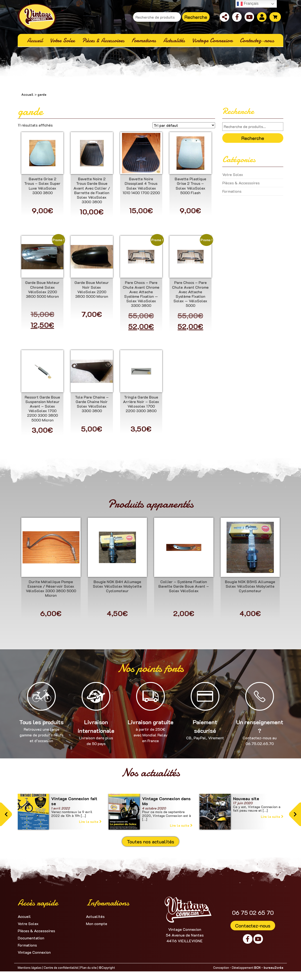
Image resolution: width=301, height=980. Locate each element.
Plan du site (88, 967)
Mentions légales (30, 967)
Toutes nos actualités (150, 842)
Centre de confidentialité (61, 967)
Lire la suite (90, 822)
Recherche (196, 17)
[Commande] (184, 125)
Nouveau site (246, 799)
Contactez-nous (253, 926)
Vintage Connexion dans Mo (166, 801)
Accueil (27, 94)
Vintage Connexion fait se (74, 801)
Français (248, 4)
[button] (6, 814)
